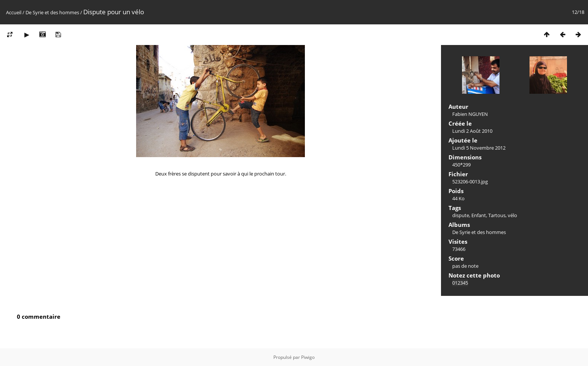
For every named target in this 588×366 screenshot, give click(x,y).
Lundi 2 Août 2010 (472, 131)
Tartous (497, 215)
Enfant (479, 215)
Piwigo (308, 357)
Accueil (14, 12)
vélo (512, 215)
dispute (461, 215)
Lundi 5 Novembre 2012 (479, 148)
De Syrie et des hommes (52, 12)
